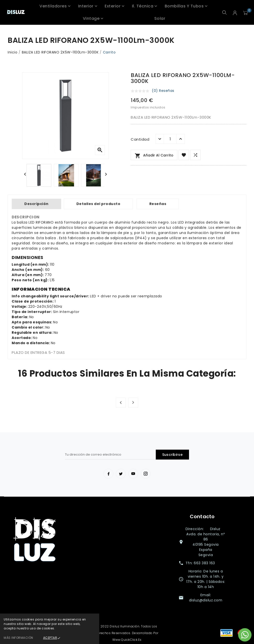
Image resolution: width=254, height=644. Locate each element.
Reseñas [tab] (158, 204)
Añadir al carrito (154, 156)
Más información (18, 638)
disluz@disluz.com (206, 600)
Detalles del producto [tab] (98, 204)
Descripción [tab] (36, 204)
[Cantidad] (170, 139)
